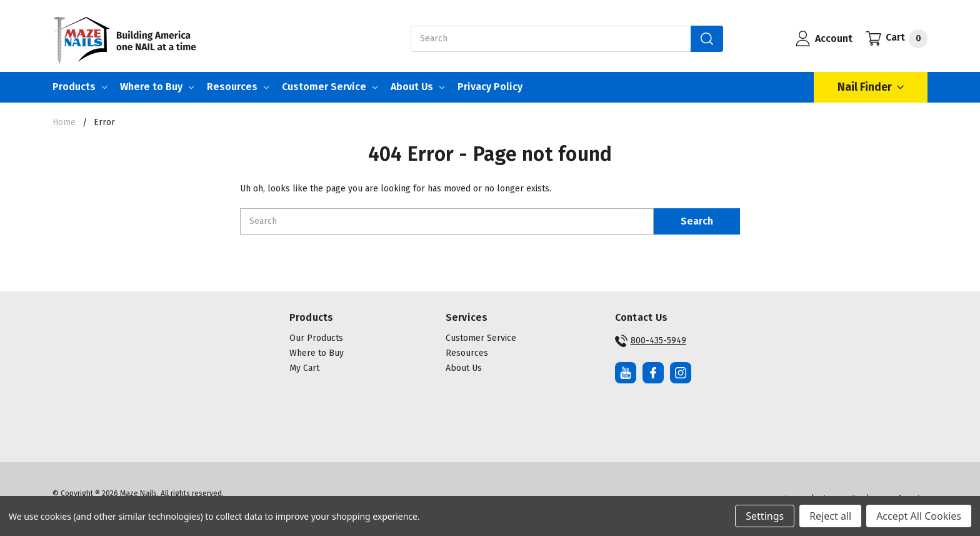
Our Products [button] (316, 338)
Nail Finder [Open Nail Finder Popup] (871, 87)
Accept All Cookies (919, 516)
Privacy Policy (490, 87)
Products (80, 87)
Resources (238, 87)
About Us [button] (464, 368)
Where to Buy (157, 87)
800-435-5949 (651, 341)
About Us (417, 87)
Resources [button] (467, 353)
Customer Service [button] (481, 338)
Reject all (830, 516)
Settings (765, 516)
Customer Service (330, 87)
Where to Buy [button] (317, 353)
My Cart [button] (304, 368)
